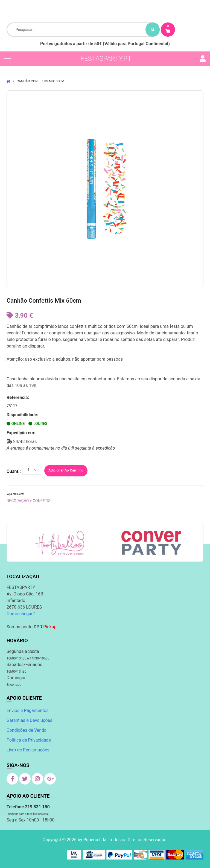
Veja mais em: (15, 494)
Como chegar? (21, 614)
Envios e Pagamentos (28, 711)
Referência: (18, 397)
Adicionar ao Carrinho (66, 470)
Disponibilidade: (22, 415)
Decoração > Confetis (29, 501)
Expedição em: (21, 433)
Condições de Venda (27, 730)
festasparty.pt (106, 59)
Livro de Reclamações (28, 750)
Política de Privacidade (29, 740)
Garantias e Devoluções (29, 720)
